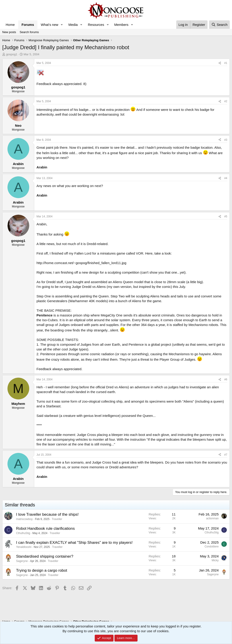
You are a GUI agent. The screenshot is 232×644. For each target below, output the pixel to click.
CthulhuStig (23, 533)
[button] (62, 25)
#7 (226, 455)
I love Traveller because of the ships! (47, 514)
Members (121, 25)
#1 (226, 63)
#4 (226, 178)
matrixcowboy (24, 519)
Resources (96, 25)
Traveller (57, 519)
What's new (50, 25)
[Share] (220, 63)
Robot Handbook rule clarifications (45, 529)
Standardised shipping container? (45, 556)
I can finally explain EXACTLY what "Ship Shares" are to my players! (74, 543)
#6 (226, 379)
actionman (212, 518)
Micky (215, 560)
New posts (9, 32)
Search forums (29, 32)
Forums (28, 25)
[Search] (219, 25)
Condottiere (212, 547)
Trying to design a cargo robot (42, 570)
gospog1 (12, 54)
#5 (226, 216)
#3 (226, 140)
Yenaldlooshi (24, 547)
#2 (226, 101)
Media (73, 25)
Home (10, 25)
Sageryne (22, 561)
